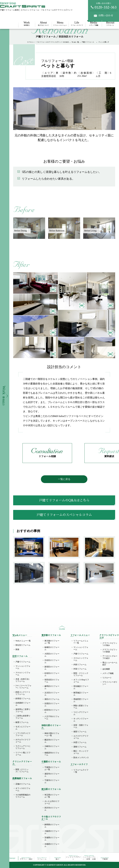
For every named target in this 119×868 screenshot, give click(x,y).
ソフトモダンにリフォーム (23, 734)
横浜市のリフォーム (52, 741)
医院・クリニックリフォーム (81, 674)
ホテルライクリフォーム (23, 741)
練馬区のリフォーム (52, 687)
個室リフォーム (80, 732)
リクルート (110, 24)
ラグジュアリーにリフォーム (23, 747)
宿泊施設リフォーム (81, 687)
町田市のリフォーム (52, 711)
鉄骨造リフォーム (23, 699)
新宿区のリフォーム (52, 668)
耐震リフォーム (22, 722)
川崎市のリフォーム (52, 747)
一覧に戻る (64, 479)
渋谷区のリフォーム (52, 661)
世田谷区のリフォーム (52, 681)
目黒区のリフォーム (52, 705)
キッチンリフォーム (81, 720)
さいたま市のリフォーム (52, 802)
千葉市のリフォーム (52, 781)
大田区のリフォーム (52, 655)
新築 (17, 649)
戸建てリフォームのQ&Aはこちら (64, 500)
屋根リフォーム (80, 747)
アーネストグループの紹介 (110, 657)
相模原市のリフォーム (52, 754)
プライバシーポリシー (110, 683)
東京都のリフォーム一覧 (52, 642)
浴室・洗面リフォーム (81, 726)
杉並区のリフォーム (52, 674)
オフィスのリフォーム (23, 789)
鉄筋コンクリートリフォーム (23, 693)
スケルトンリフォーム (23, 674)
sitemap (62, 628)
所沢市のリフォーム (52, 809)
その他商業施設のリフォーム (23, 796)
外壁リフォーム (80, 742)
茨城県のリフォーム (52, 839)
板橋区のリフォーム (52, 648)
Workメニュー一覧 (23, 641)
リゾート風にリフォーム (23, 754)
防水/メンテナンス (81, 758)
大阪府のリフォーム (52, 832)
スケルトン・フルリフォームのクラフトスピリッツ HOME (48, 42)
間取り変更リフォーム (81, 707)
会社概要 (106, 669)
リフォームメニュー (60, 24)
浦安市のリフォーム (52, 775)
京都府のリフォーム (52, 845)
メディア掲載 (94, 24)
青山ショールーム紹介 (110, 664)
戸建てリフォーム (89, 42)
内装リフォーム (80, 665)
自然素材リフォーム (23, 704)
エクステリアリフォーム (81, 737)
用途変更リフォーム (81, 700)
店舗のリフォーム (23, 784)
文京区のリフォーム (52, 694)
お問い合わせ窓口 (104, 6)
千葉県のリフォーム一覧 (52, 768)
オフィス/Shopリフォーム (81, 681)
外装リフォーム (80, 669)
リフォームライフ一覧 (81, 771)
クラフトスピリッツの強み (110, 644)
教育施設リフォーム (81, 694)
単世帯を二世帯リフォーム (23, 710)
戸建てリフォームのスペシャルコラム (64, 515)
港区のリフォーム (52, 699)
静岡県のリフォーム (52, 826)
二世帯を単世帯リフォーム (23, 717)
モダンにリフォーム (23, 728)
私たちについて (43, 24)
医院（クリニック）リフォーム (22, 771)
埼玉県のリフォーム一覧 (52, 796)
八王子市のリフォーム (52, 718)
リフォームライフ (77, 24)
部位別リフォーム (23, 645)
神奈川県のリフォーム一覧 (52, 734)
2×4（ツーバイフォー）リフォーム (23, 687)
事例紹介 (27, 24)
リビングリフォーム (81, 713)
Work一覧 (75, 42)
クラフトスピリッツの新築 (110, 651)
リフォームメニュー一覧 (81, 642)
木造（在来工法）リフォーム (23, 680)
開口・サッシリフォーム (81, 752)
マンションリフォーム (23, 667)
